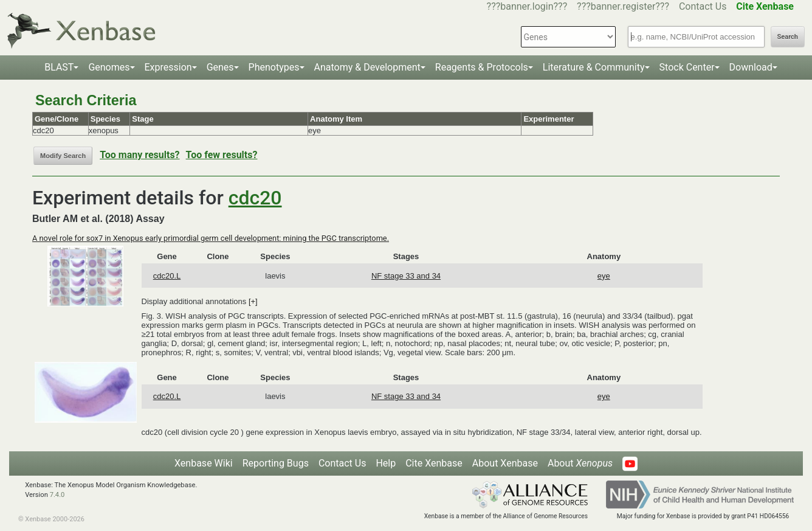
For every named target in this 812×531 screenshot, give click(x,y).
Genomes (109, 67)
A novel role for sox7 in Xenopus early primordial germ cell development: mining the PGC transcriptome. (211, 238)
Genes (220, 67)
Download (751, 67)
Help (386, 463)
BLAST (59, 67)
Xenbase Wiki (204, 463)
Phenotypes (274, 67)
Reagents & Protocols (482, 67)
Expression (168, 67)
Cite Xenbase (434, 463)
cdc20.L (167, 276)
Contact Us (703, 6)
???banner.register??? (623, 6)
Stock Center (687, 67)
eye (604, 276)
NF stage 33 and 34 (406, 276)
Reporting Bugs (276, 463)
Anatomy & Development (367, 67)
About (580, 463)
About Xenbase (505, 463)
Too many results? (139, 155)
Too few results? (222, 155)
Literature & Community (594, 67)
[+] (253, 301)
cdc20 (255, 198)
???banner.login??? (527, 6)
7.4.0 (57, 495)
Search (788, 37)
